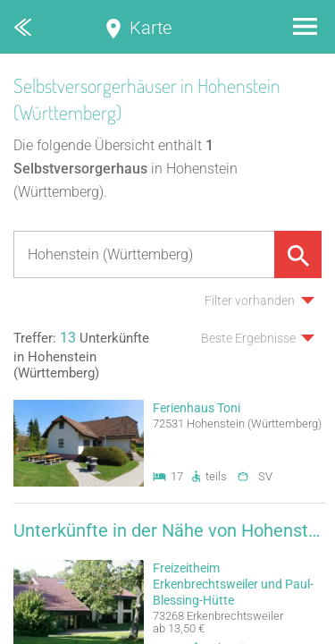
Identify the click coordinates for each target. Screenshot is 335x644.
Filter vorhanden (250, 301)
